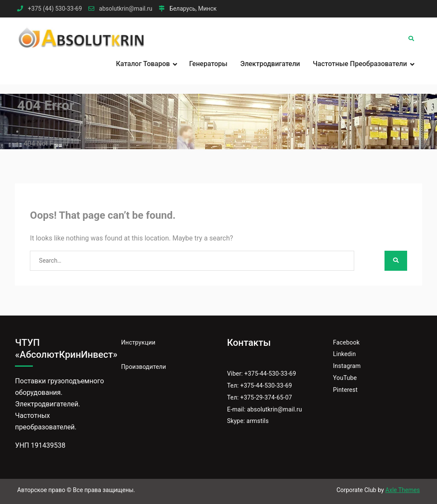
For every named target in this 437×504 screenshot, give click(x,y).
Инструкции (138, 342)
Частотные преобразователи (360, 64)
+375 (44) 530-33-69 (55, 9)
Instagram (347, 366)
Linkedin (344, 354)
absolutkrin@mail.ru (126, 9)
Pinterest (345, 390)
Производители (144, 367)
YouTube (345, 378)
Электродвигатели (270, 64)
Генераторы (208, 64)
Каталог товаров (143, 64)
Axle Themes (403, 490)
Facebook (346, 342)
